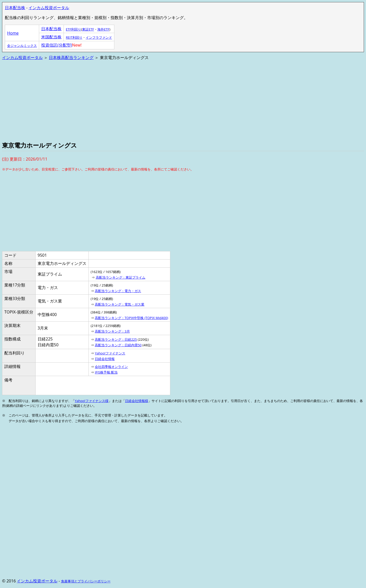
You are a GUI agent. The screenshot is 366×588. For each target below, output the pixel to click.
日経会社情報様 (137, 401)
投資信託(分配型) (57, 45)
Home (13, 33)
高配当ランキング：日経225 (116, 339)
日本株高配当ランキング (71, 58)
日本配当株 (15, 8)
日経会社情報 (105, 359)
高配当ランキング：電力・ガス (118, 291)
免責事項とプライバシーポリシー (86, 581)
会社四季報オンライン (111, 367)
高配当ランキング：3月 (112, 331)
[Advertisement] (155, 100)
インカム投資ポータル (49, 8)
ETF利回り (73, 29)
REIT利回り (74, 37)
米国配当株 (51, 37)
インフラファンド (99, 37)
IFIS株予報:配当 (106, 372)
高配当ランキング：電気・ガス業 (120, 304)
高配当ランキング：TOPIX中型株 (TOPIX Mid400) (131, 318)
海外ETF (103, 29)
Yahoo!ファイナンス (110, 353)
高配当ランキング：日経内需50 (118, 345)
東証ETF (88, 29)
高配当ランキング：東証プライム (121, 277)
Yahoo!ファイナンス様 (92, 401)
